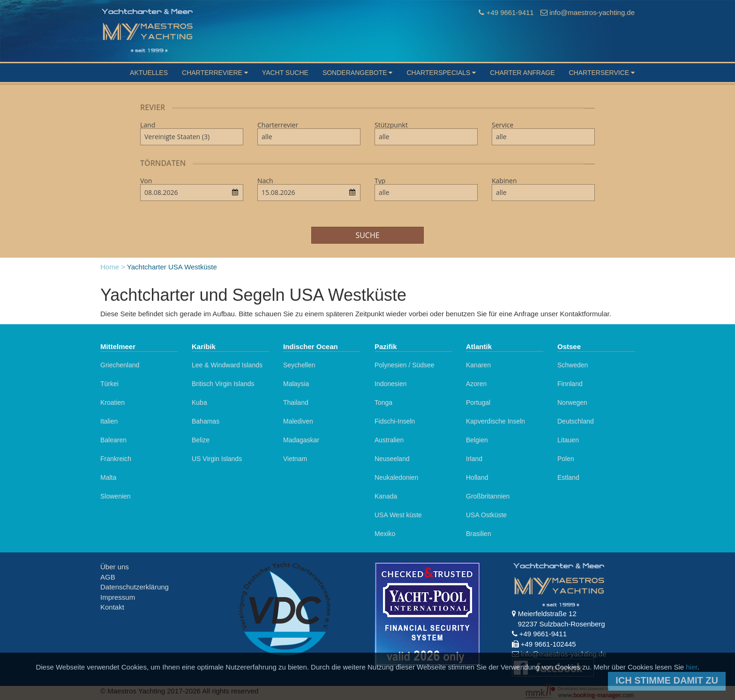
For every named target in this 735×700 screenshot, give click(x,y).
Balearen (113, 440)
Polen (566, 459)
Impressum (118, 597)
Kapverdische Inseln (495, 421)
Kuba (199, 402)
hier (691, 667)
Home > (113, 267)
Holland (477, 477)
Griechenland (120, 365)
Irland (474, 459)
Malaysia (296, 384)
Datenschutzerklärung (135, 587)
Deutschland (576, 421)
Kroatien (112, 402)
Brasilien (479, 534)
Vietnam (295, 459)
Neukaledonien (396, 477)
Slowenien (116, 496)
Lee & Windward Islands (227, 365)
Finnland (570, 384)
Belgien (477, 440)
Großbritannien (488, 496)
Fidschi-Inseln (395, 421)
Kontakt (112, 607)
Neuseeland (392, 459)
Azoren (476, 384)
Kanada (386, 496)
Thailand (296, 402)
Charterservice (602, 73)
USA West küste (398, 515)
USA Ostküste (486, 515)
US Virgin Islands (217, 459)
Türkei (109, 384)
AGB (108, 577)
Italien (109, 421)
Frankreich (116, 459)
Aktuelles (149, 73)
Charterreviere (215, 73)
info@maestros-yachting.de (592, 12)
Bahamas (206, 421)
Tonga (383, 402)
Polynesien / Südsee (405, 365)
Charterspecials (441, 73)
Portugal (478, 402)
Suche (367, 235)
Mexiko (385, 534)
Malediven (298, 421)
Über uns (115, 567)
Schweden (573, 365)
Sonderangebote (358, 73)
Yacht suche (285, 73)
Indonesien (391, 384)
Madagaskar (301, 440)
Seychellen (299, 365)
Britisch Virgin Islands (223, 384)
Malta (108, 477)
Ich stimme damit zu (667, 680)
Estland (568, 477)
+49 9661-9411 (509, 12)
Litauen (568, 440)
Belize (201, 440)
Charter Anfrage (522, 73)
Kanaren (478, 365)
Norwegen (572, 402)
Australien (389, 440)
